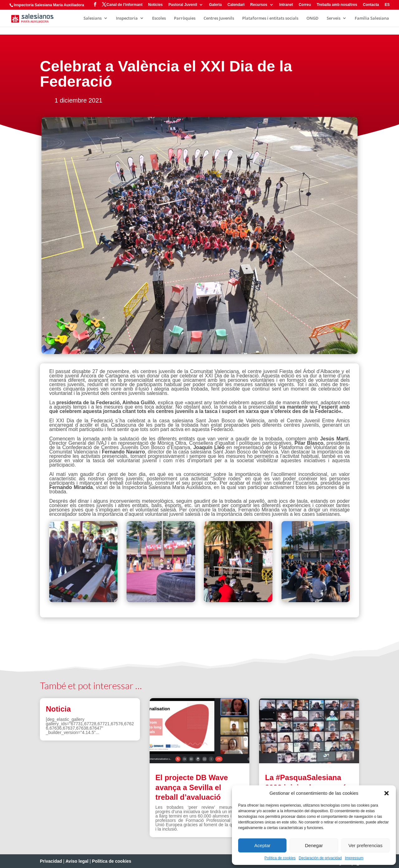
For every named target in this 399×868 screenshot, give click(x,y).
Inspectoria (127, 18)
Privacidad (51, 861)
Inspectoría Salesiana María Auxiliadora (49, 5)
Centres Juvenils (219, 18)
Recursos (259, 5)
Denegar (314, 845)
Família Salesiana (372, 18)
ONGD (312, 18)
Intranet (286, 5)
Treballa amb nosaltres (337, 5)
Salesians (93, 18)
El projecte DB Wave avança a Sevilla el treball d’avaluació (192, 787)
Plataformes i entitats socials (270, 18)
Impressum (354, 858)
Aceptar (262, 845)
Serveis (334, 18)
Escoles (159, 18)
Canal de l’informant (125, 5)
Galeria (216, 5)
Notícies (155, 5)
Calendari (236, 5)
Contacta (371, 5)
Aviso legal (77, 861)
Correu (305, 5)
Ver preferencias (365, 845)
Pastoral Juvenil (183, 5)
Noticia (58, 709)
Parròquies (185, 18)
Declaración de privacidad (320, 858)
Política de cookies (280, 858)
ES (387, 5)
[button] (387, 793)
